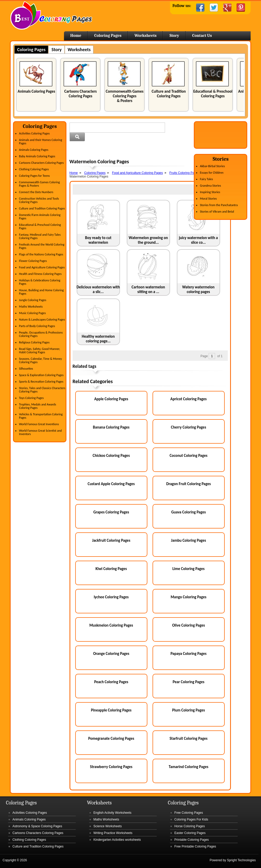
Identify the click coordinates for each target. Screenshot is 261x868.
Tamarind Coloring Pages (188, 767)
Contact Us (202, 36)
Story (174, 36)
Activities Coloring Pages (34, 133)
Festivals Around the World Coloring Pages (42, 246)
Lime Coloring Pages (189, 569)
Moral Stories (208, 199)
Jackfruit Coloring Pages (111, 540)
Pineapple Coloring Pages (111, 710)
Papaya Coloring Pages (188, 654)
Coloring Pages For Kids (191, 819)
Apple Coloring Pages (111, 399)
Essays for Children (212, 173)
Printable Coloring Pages (192, 840)
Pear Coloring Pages (188, 682)
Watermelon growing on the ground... (148, 240)
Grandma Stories (210, 186)
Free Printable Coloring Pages (195, 846)
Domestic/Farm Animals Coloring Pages (40, 217)
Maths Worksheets (31, 307)
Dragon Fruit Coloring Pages (189, 484)
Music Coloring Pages (32, 313)
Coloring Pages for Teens (34, 176)
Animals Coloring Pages (36, 91)
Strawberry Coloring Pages (111, 767)
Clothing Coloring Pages (34, 169)
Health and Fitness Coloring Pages (40, 274)
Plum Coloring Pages (188, 710)
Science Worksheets (108, 826)
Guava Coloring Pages (188, 512)
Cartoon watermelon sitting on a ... (148, 289)
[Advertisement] (130, 151)
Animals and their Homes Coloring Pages (40, 142)
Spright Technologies (241, 860)
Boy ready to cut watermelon (98, 240)
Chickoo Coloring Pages (111, 456)
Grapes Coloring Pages (111, 512)
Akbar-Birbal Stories (212, 166)
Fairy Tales (206, 179)
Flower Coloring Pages (33, 261)
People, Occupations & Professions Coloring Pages (41, 334)
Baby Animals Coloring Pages (37, 156)
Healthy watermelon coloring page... (98, 339)
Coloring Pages (108, 36)
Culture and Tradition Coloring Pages (169, 94)
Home (51, 15)
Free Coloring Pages (189, 813)
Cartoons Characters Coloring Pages (81, 94)
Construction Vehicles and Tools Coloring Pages (39, 200)
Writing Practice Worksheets (113, 833)
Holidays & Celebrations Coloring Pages (40, 282)
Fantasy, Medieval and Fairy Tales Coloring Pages (40, 236)
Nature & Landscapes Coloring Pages (42, 320)
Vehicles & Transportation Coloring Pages (41, 416)
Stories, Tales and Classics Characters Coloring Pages (42, 390)
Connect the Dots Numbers (36, 192)
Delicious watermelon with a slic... (98, 289)
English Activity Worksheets (112, 813)
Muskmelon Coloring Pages (111, 625)
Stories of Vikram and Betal (217, 212)
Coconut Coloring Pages (189, 456)
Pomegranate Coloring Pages (111, 738)
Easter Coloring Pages (190, 833)
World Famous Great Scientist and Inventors (40, 432)
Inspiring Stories (210, 192)
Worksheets (145, 36)
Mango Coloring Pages (189, 597)
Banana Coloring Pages (111, 427)
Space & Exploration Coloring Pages (41, 375)
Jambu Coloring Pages (188, 540)
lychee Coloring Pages (111, 597)
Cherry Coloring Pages (189, 427)
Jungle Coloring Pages (33, 300)
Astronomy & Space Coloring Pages (37, 826)
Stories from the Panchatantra (219, 205)
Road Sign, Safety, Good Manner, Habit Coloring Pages (39, 351)
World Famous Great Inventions (39, 424)
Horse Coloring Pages (190, 826)
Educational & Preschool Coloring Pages (213, 94)
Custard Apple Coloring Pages (111, 484)
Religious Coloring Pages (34, 342)
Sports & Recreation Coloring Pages (41, 382)
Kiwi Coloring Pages (111, 569)
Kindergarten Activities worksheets (117, 840)
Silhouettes (26, 369)
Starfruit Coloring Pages (188, 738)
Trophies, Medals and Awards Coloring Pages (37, 406)
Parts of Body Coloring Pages (37, 326)
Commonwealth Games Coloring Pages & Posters (125, 96)
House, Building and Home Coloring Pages (41, 292)
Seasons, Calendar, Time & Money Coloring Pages (40, 360)
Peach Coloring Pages (111, 682)
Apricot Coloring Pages (189, 399)
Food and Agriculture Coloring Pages (42, 267)
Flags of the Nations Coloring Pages (41, 254)
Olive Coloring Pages (188, 625)
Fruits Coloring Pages (184, 173)
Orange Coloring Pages (111, 654)
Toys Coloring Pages (31, 398)
